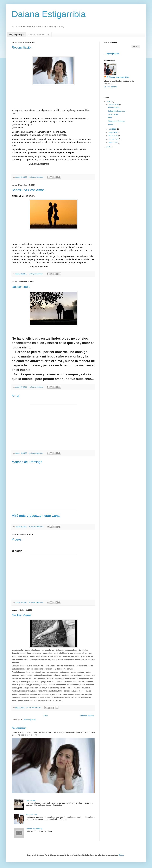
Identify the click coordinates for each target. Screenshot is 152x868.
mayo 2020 (113, 132)
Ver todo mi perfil (110, 87)
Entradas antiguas (87, 716)
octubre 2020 (114, 105)
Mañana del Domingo (27, 462)
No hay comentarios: (36, 177)
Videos (17, 539)
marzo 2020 (113, 136)
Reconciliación (22, 47)
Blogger (122, 855)
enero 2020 (113, 143)
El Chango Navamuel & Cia (118, 77)
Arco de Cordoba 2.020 (39, 35)
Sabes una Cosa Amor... (29, 190)
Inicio (46, 716)
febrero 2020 (114, 139)
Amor (16, 396)
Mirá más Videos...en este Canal (36, 516)
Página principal (17, 35)
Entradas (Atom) (29, 720)
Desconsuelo (21, 287)
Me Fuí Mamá (22, 615)
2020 (109, 102)
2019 (109, 147)
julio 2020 (113, 129)
